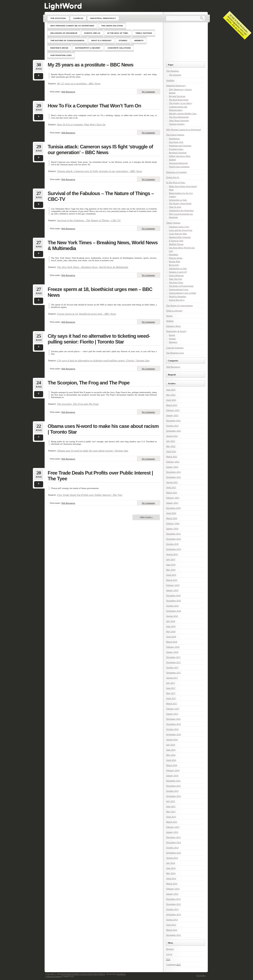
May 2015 (171, 811)
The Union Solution (175, 135)
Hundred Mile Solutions (180, 237)
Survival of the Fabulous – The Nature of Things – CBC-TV (101, 196)
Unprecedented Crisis (179, 289)
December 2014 (173, 837)
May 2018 (171, 631)
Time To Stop (175, 207)
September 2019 (174, 549)
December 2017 (173, 657)
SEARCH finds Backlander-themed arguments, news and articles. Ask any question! (237, 25)
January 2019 (172, 590)
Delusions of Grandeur (177, 172)
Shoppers (173, 342)
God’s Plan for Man (178, 234)
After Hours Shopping (179, 120)
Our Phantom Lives (175, 353)
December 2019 (173, 534)
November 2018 (174, 601)
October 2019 (172, 544)
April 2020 (171, 513)
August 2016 (172, 739)
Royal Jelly (174, 265)
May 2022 (171, 446)
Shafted (172, 159)
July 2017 (171, 683)
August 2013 (172, 919)
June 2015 (171, 806)
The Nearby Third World (180, 203)
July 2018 (171, 621)
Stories (169, 316)
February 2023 (173, 410)
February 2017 (173, 709)
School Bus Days (177, 300)
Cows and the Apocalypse (181, 230)
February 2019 (173, 585)
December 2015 (173, 781)
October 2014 (172, 847)
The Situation (175, 75)
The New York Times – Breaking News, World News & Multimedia (103, 245)
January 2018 (172, 652)
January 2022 (172, 467)
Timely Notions (173, 223)
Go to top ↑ (201, 975)
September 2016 (174, 734)
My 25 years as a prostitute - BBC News (79, 83)
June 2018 (171, 626)
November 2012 (174, 935)
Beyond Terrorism (177, 96)
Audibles (170, 80)
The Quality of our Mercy (181, 103)
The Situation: (173, 71)
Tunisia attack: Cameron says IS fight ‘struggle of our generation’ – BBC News (100, 150)
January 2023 (172, 415)
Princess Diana (176, 258)
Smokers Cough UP (178, 272)
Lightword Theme (53, 976)
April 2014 (171, 878)
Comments (173, 964)
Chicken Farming (177, 124)
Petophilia (174, 254)
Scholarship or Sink (178, 200)
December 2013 (173, 899)
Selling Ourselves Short (180, 156)
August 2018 (172, 616)
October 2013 (172, 909)
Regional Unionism (178, 152)
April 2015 (171, 817)
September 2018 (174, 611)
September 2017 (174, 673)
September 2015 (174, 796)
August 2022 (172, 436)
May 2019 (171, 570)
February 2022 (173, 462)
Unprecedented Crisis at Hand (183, 293)
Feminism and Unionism (180, 145)
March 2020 (172, 518)
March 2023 (172, 405)
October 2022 (172, 426)
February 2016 (173, 770)
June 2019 (171, 564)
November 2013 (174, 904)
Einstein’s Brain (174, 326)
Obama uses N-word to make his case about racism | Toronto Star (103, 429)
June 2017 (171, 688)
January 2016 (172, 775)
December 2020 (173, 508)
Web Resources (68, 92)
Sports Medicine (176, 275)
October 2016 (172, 729)
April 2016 (171, 760)
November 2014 (174, 842)
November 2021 (174, 472)
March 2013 (172, 930)
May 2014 (171, 873)
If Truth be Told (176, 241)
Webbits (170, 321)
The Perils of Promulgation (181, 286)
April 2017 (171, 698)
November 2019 (174, 539)
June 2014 (171, 868)
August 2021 (172, 482)
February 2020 (173, 523)
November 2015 (174, 786)
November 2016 (174, 724)
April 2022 (171, 451)
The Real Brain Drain (179, 100)
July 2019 (171, 559)
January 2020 (172, 528)
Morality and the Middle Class (183, 113)
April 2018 (171, 637)
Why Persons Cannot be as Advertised (184, 129)
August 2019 (172, 554)
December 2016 (173, 719)
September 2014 (174, 853)
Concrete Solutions (175, 348)
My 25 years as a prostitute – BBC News (91, 65)
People (172, 335)
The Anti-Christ (176, 282)
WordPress (121, 974)
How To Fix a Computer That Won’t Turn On (94, 106)
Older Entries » (146, 517)
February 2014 (173, 889)
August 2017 (172, 678)
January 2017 (172, 714)
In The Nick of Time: (176, 182)
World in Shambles (178, 296)
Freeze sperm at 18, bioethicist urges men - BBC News (87, 314)
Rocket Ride (175, 261)
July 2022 (171, 441)
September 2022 (174, 431)
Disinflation (174, 139)
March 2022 (172, 456)
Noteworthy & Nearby (176, 331)
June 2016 (171, 750)
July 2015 (171, 801)
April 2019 (171, 575)
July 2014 (171, 863)
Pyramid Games (176, 149)
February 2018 (173, 647)
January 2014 (172, 894)
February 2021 (173, 498)
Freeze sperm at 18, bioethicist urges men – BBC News (100, 292)
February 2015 (173, 827)
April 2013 (171, 925)
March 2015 (172, 822)
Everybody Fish (176, 142)
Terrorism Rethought (178, 163)
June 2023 (171, 390)
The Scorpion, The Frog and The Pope (89, 383)
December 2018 (173, 595)
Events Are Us (173, 177)
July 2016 (171, 745)
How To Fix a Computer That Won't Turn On (81, 124)
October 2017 (172, 667)
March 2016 (172, 765)
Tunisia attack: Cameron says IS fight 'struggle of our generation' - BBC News (100, 171)
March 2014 (172, 883)
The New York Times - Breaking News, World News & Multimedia (93, 267)
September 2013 (174, 914)
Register (170, 949)
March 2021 (172, 492)
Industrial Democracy (176, 85)
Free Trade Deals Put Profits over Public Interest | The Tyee (100, 476)
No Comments (148, 92)
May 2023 (171, 395)
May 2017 (171, 693)
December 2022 (173, 420)
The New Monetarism (179, 117)
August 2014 (172, 858)
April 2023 (171, 400)
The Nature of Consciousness (180, 305)
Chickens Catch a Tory (179, 227)
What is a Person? (174, 311)
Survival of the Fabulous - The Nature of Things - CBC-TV (89, 220)
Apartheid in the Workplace (181, 210)
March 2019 (172, 580)
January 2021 (172, 503)
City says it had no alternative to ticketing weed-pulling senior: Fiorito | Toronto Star (99, 339)
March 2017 (172, 703)
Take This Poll (176, 279)
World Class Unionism (179, 166)
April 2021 (171, 487)
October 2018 (172, 606)
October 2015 (172, 791)
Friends (172, 339)
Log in (169, 954)
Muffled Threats (176, 244)
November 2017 (174, 662)
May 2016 (171, 755)
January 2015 (172, 832)
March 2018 (172, 642)
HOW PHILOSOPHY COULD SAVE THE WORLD (83, 974)
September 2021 (174, 477)
